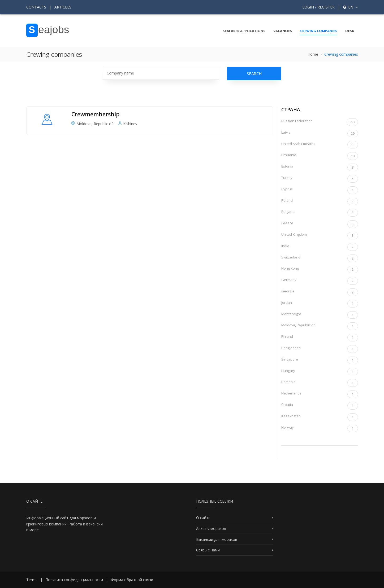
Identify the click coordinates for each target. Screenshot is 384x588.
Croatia (320, 406)
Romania (320, 383)
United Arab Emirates (320, 145)
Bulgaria (320, 213)
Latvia (320, 133)
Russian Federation (320, 122)
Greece (320, 224)
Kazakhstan (320, 417)
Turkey (320, 179)
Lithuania (320, 156)
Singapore (320, 360)
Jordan (320, 304)
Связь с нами (208, 550)
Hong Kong (320, 269)
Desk (350, 31)
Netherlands (320, 394)
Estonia (320, 167)
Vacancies (283, 31)
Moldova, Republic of (320, 326)
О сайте (203, 518)
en (351, 7)
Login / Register (318, 7)
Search (254, 73)
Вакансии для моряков (217, 539)
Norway (320, 429)
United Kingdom (320, 236)
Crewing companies (319, 31)
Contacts (36, 7)
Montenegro (320, 315)
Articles (63, 7)
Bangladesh (320, 349)
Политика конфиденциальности (74, 580)
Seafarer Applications (244, 31)
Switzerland (320, 258)
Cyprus (320, 190)
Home (313, 54)
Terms (32, 580)
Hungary (320, 372)
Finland (320, 338)
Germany (320, 281)
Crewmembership (96, 114)
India (320, 247)
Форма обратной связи (132, 580)
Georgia (320, 292)
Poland (320, 202)
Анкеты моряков (211, 528)
